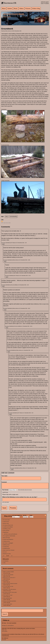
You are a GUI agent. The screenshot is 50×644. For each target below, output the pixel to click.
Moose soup (6, 524)
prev (4, 557)
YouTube (4, 641)
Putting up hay (6, 542)
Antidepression (6, 549)
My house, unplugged (8, 544)
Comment (4, 482)
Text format (5, 491)
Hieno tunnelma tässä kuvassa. (10, 585)
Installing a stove (7, 530)
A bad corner (6, 523)
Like (2, 220)
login (42, 3)
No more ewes (6, 521)
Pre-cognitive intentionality (9, 537)
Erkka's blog (36, 8)
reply (3, 244)
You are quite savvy (8, 605)
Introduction (6, 562)
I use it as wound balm (8, 576)
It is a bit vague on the (8, 587)
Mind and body (6, 539)
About (4, 8)
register (47, 3)
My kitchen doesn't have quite (10, 593)
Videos (21, 8)
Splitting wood (6, 546)
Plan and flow (6, 532)
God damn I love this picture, (10, 590)
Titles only (4, 631)
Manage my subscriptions (8, 627)
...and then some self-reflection (10, 535)
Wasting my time (7, 555)
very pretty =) (6, 582)
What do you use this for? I (9, 579)
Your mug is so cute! (8, 596)
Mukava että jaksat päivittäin (10, 602)
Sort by (25, 516)
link (44, 304)
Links (4, 564)
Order (31, 516)
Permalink (3, 243)
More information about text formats (25, 491)
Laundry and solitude (8, 528)
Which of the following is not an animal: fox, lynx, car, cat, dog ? (20, 498)
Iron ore (5, 553)
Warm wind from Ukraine (9, 551)
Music (16, 8)
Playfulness (6, 533)
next (12, 557)
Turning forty (6, 548)
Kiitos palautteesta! (7, 599)
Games (10, 8)
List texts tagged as (17, 516)
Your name (4, 476)
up (2, 221)
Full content (5, 632)
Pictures (28, 8)
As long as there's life (8, 526)
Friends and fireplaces (8, 540)
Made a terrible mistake (8, 573)
